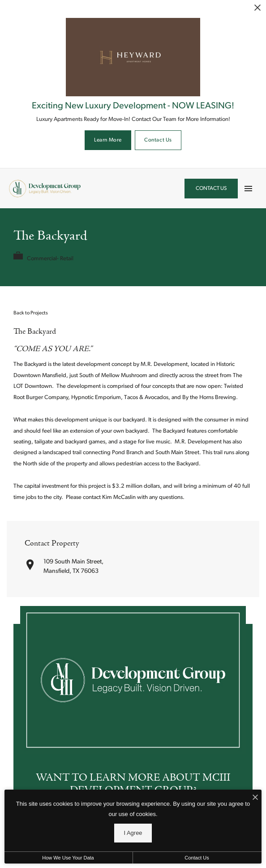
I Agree (133, 833)
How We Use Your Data (68, 858)
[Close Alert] (257, 9)
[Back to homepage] (45, 189)
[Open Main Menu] (248, 186)
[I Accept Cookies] (255, 799)
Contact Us (158, 140)
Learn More (108, 140)
